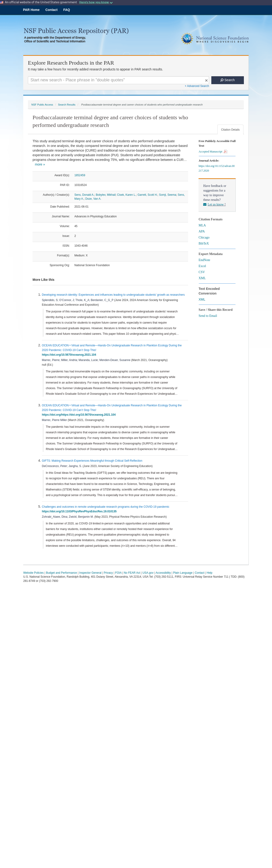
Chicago (204, 237)
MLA (202, 225)
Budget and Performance (61, 573)
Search (227, 80)
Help (210, 573)
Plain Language (183, 573)
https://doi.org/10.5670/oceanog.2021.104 (70, 355)
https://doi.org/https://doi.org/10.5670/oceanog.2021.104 (80, 415)
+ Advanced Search (197, 86)
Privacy (108, 573)
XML (202, 278)
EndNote (204, 260)
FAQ (67, 10)
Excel (202, 266)
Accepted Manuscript (213, 152)
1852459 (80, 175)
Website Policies (33, 573)
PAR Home (31, 10)
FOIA (118, 573)
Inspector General (90, 573)
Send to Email (208, 316)
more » (40, 164)
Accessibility (163, 573)
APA (202, 231)
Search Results (67, 105)
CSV (202, 272)
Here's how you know (96, 2)
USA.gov (148, 573)
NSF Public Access (42, 105)
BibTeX (204, 244)
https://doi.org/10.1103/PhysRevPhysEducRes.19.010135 (80, 511)
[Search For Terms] (118, 80)
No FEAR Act (132, 573)
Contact (51, 10)
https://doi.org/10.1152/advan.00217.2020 (217, 168)
